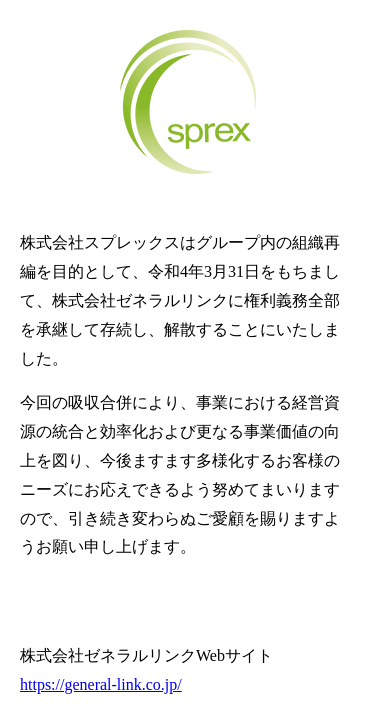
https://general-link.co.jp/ (101, 684)
